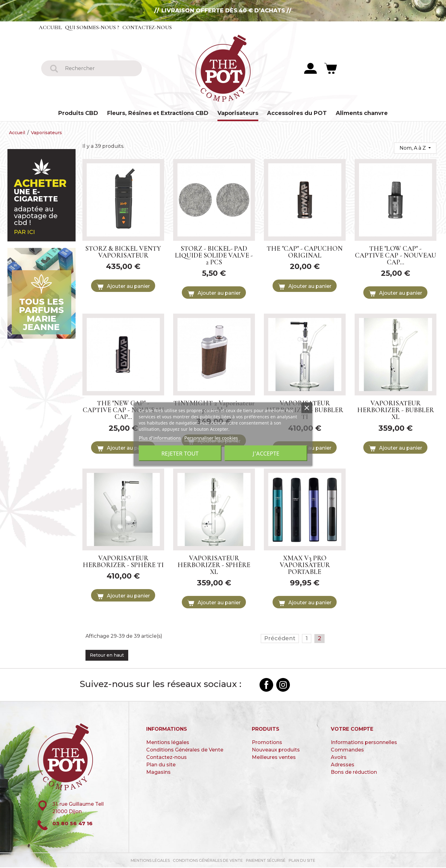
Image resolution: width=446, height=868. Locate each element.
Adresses (343, 765)
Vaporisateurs (238, 113)
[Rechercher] (99, 68)
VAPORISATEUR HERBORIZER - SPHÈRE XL (214, 565)
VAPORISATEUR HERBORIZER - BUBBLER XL (396, 411)
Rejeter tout (180, 453)
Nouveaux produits (276, 750)
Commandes (347, 750)
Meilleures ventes (274, 758)
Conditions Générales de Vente (185, 750)
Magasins (158, 772)
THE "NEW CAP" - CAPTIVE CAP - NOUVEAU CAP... (123, 411)
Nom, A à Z (413, 148)
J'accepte (266, 453)
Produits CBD (78, 113)
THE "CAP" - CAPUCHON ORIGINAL (305, 252)
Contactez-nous (148, 27)
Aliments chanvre (362, 113)
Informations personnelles (364, 743)
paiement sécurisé (266, 861)
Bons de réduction (354, 772)
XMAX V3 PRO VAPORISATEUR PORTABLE (305, 565)
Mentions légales (168, 743)
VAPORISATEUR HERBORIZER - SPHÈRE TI (123, 562)
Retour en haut (107, 656)
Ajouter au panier (123, 287)
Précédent (280, 639)
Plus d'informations (160, 438)
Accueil (50, 27)
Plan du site (161, 765)
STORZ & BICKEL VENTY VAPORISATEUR (123, 252)
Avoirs (339, 758)
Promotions (267, 743)
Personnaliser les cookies (211, 438)
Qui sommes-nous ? (92, 27)
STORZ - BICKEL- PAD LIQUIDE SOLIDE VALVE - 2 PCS (214, 256)
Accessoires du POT (297, 113)
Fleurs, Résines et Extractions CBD (158, 113)
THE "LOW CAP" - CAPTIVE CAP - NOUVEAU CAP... (396, 256)
